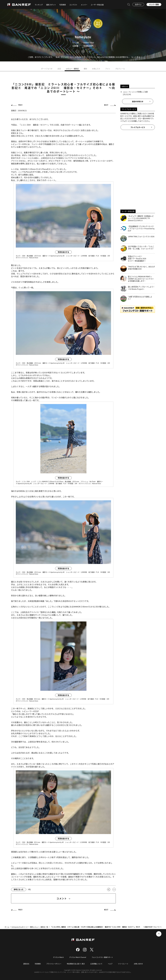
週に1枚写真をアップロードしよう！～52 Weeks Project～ (137, 289)
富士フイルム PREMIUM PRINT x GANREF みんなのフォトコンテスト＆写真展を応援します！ (137, 279)
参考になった (19, 889)
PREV (21, 105)
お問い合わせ (138, 964)
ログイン (138, 4)
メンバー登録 (154, 4)
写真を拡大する (63, 252)
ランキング (39, 5)
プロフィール (120, 69)
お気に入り (96, 69)
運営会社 (26, 964)
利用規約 (38, 964)
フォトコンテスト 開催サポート (102, 957)
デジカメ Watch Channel (78, 957)
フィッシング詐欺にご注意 (138, 92)
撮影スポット (51, 5)
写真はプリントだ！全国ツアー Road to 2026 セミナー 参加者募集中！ (133, 259)
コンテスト (73, 5)
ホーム (7, 927)
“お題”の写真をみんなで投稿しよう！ (136, 299)
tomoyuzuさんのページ (20, 927)
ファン (108, 69)
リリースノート (123, 964)
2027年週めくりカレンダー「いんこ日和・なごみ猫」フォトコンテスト (137, 248)
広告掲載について (96, 964)
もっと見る (136, 57)
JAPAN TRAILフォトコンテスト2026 (137, 239)
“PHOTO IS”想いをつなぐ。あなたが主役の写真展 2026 (138, 269)
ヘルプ (110, 964)
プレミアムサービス (138, 127)
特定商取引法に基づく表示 (76, 964)
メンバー (84, 5)
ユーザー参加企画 (97, 5)
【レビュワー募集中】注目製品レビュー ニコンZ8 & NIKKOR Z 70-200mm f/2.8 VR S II (137, 218)
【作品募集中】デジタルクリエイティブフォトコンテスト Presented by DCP (137, 229)
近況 (59, 69)
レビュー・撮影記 (72, 69)
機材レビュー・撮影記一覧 (39, 927)
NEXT (106, 105)
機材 (85, 69)
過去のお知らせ (138, 101)
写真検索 (63, 5)
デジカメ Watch (58, 957)
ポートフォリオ (47, 69)
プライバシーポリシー (54, 964)
